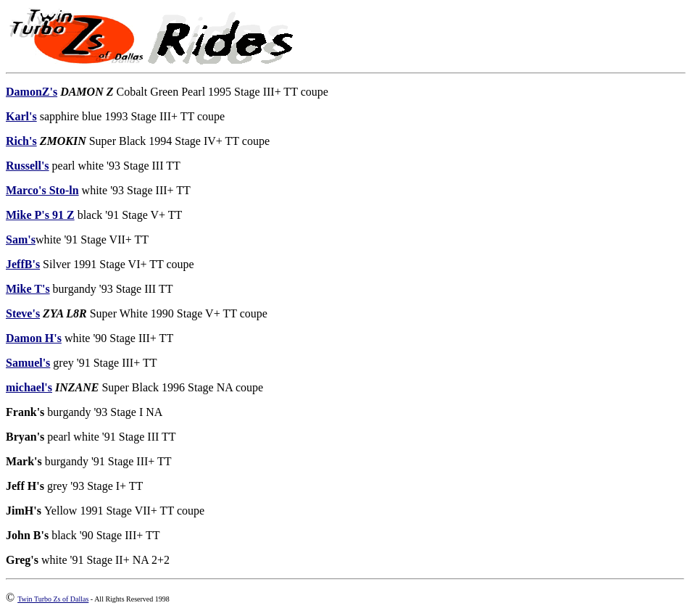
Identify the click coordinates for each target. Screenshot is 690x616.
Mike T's (28, 289)
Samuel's (28, 363)
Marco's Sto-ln (42, 190)
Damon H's (34, 338)
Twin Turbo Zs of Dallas (53, 599)
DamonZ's (32, 92)
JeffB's (23, 264)
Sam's (21, 240)
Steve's (23, 313)
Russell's (28, 166)
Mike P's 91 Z (40, 215)
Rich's (21, 141)
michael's (29, 387)
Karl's (21, 116)
